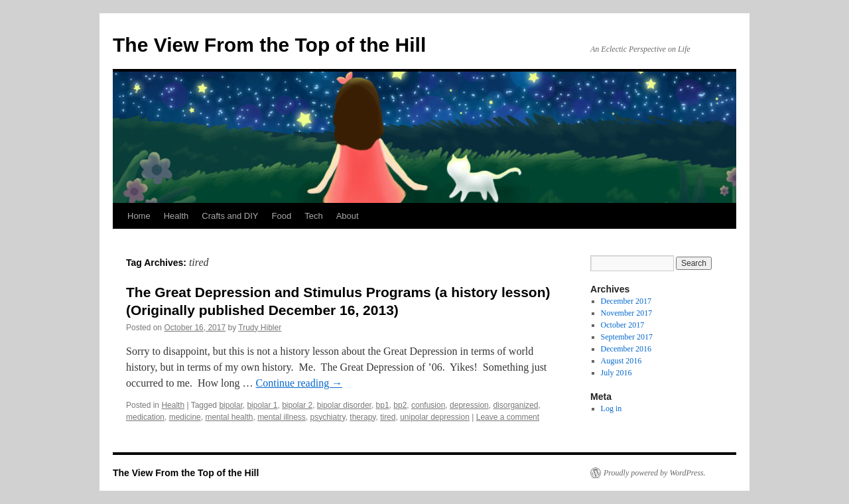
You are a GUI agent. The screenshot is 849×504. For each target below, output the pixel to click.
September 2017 (627, 337)
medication (145, 417)
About (348, 216)
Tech (313, 216)
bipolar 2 (297, 405)
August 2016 (621, 361)
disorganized (515, 405)
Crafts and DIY (230, 216)
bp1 (383, 405)
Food (282, 216)
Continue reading (299, 383)
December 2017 (626, 301)
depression (469, 405)
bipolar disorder (344, 405)
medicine (185, 417)
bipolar (230, 405)
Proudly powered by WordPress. (655, 473)
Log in (612, 409)
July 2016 (617, 373)
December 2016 (626, 349)
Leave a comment (508, 417)
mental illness (282, 417)
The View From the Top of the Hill (269, 45)
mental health (229, 417)
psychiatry (328, 417)
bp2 (400, 405)
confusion (428, 405)
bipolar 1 (262, 405)
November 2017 (627, 313)
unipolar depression (435, 417)
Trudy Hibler (260, 328)
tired (388, 417)
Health (176, 216)
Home (139, 216)
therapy (362, 417)
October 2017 (623, 325)
